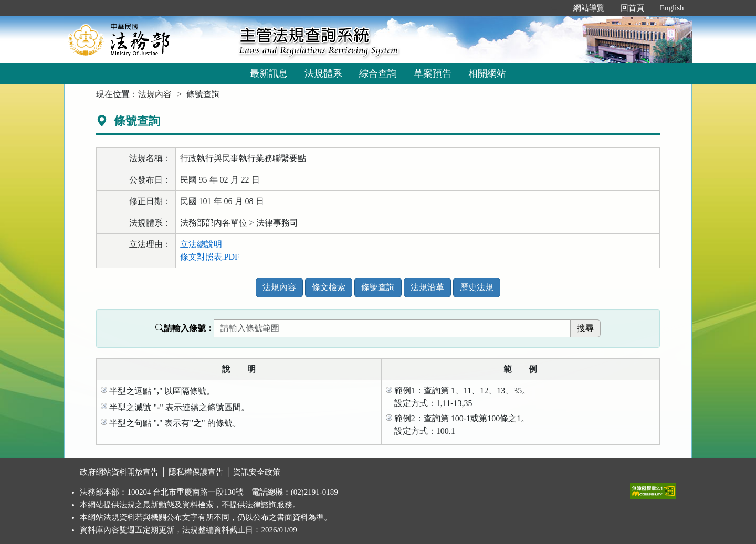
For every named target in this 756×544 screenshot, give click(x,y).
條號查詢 (378, 287)
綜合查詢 (378, 73)
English (672, 8)
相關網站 (487, 73)
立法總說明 (201, 244)
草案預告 (433, 73)
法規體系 (323, 73)
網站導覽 (589, 8)
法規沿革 (427, 287)
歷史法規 (477, 287)
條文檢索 (329, 287)
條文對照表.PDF (210, 257)
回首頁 (632, 8)
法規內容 (155, 94)
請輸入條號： (185, 328)
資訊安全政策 (257, 472)
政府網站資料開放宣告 (119, 472)
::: (554, 8)
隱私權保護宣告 (196, 472)
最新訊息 (269, 73)
